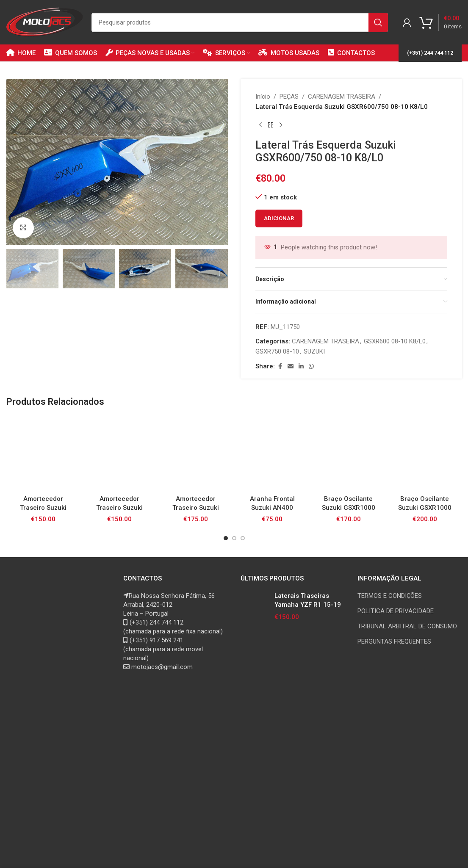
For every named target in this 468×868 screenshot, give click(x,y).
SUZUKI (314, 351)
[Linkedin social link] (301, 366)
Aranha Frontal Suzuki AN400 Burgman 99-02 (272, 508)
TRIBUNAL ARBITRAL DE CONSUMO (407, 626)
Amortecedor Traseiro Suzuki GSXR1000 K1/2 (43, 508)
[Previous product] (260, 125)
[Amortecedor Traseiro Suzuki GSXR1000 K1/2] (43, 453)
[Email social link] (291, 366)
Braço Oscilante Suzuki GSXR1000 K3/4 (349, 508)
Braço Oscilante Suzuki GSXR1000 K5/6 (425, 508)
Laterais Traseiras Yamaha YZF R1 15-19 (308, 600)
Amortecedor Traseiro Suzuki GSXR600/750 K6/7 (196, 508)
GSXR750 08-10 (277, 351)
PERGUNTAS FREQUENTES (394, 641)
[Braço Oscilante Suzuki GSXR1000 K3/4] (349, 453)
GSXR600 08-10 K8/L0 (395, 341)
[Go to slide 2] (234, 538)
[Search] (240, 22)
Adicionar (279, 218)
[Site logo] (45, 22)
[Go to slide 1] (226, 538)
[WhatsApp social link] (311, 366)
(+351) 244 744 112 (430, 53)
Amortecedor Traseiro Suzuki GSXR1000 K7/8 (119, 508)
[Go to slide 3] (243, 538)
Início (263, 97)
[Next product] (281, 125)
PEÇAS (289, 97)
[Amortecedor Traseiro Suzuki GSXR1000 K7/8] (119, 453)
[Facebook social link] (280, 366)
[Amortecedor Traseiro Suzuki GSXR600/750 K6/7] (196, 453)
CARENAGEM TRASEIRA (342, 97)
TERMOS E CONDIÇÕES (390, 596)
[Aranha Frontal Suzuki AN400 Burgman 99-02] (272, 453)
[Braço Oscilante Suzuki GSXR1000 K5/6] (425, 453)
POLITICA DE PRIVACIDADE (396, 611)
